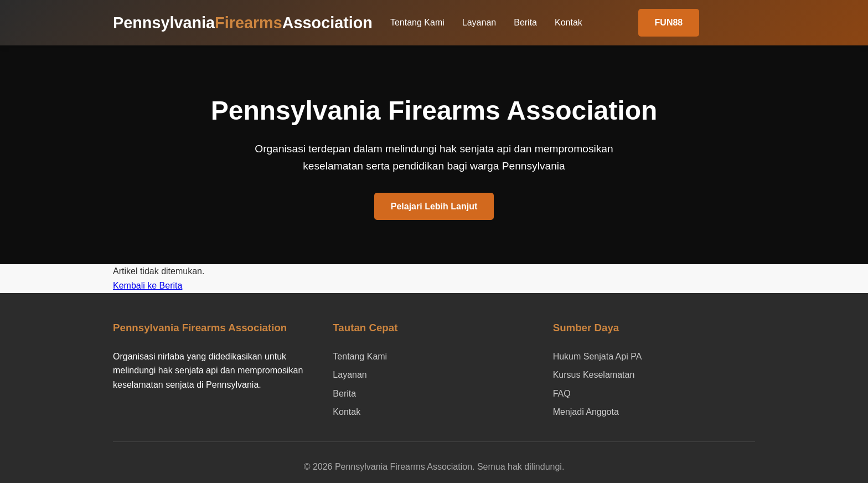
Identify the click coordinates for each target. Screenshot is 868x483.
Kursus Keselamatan (594, 375)
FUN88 (669, 22)
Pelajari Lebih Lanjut (434, 206)
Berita (525, 22)
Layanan (479, 22)
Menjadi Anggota (586, 412)
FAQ (562, 394)
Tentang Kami (417, 22)
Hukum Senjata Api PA (598, 356)
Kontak (569, 22)
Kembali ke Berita (148, 286)
